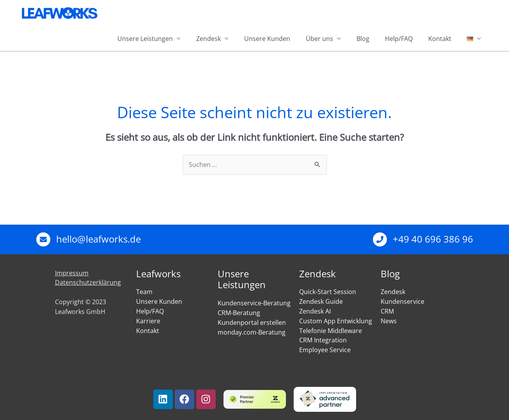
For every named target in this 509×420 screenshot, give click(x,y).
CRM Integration (323, 340)
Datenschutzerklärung (88, 282)
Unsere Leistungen (145, 39)
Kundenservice (403, 301)
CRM (387, 311)
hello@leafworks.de (98, 239)
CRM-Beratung (239, 313)
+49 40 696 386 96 (433, 239)
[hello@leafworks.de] (43, 239)
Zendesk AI (315, 311)
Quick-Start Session (328, 292)
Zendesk (208, 39)
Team (144, 292)
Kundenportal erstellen (252, 323)
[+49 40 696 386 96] (380, 239)
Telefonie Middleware (331, 331)
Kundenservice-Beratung (254, 303)
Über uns (319, 39)
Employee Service (325, 350)
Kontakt (440, 39)
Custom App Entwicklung (336, 321)
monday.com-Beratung (252, 332)
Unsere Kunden (267, 39)
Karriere (148, 321)
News (389, 321)
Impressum (72, 273)
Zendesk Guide (321, 301)
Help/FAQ (399, 39)
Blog (363, 39)
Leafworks (158, 274)
